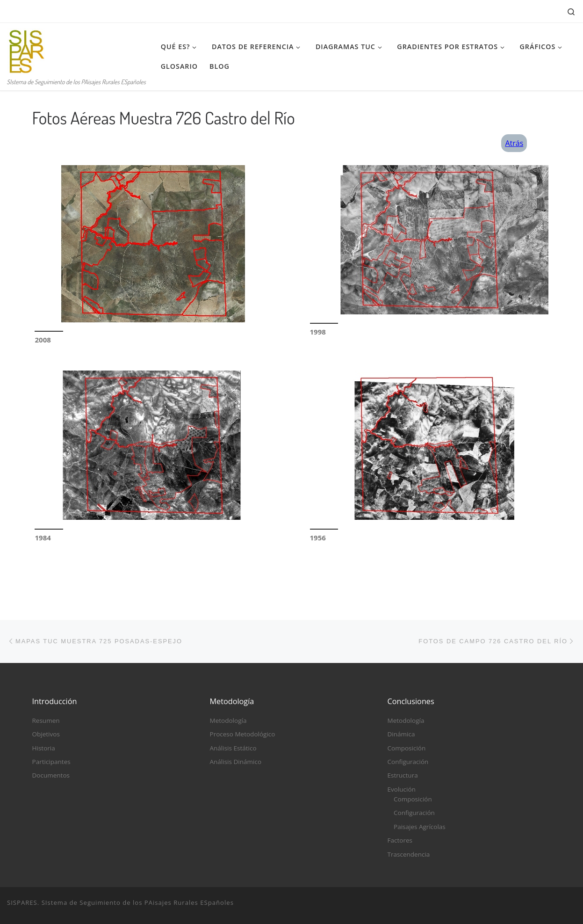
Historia (44, 748)
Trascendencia (409, 854)
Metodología (228, 720)
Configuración (408, 762)
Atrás (514, 143)
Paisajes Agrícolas (420, 827)
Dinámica (401, 734)
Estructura (403, 776)
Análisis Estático (233, 748)
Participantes (51, 762)
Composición (407, 748)
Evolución (402, 789)
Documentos (51, 776)
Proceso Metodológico (243, 734)
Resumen (46, 720)
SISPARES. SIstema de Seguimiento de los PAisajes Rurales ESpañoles (120, 902)
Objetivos (46, 734)
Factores (400, 840)
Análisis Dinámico (236, 762)
